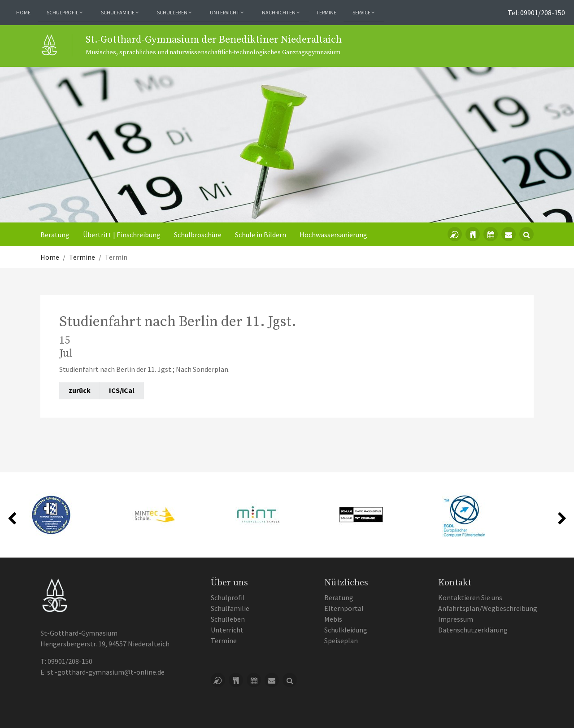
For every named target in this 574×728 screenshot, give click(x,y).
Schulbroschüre (198, 235)
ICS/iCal (122, 390)
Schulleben (228, 619)
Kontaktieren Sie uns (470, 597)
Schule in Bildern (261, 235)
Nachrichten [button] (281, 12)
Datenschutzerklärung (473, 630)
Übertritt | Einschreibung (122, 235)
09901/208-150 (70, 661)
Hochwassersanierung (333, 235)
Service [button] (364, 12)
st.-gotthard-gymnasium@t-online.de (106, 672)
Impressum (456, 619)
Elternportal (344, 608)
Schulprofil (228, 597)
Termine (326, 12)
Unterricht (227, 630)
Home (23, 12)
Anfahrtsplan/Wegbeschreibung (488, 608)
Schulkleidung (346, 630)
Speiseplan (341, 641)
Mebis (333, 619)
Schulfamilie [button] (120, 12)
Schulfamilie (230, 608)
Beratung (55, 235)
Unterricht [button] (227, 12)
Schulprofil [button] (65, 12)
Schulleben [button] (174, 12)
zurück (80, 390)
